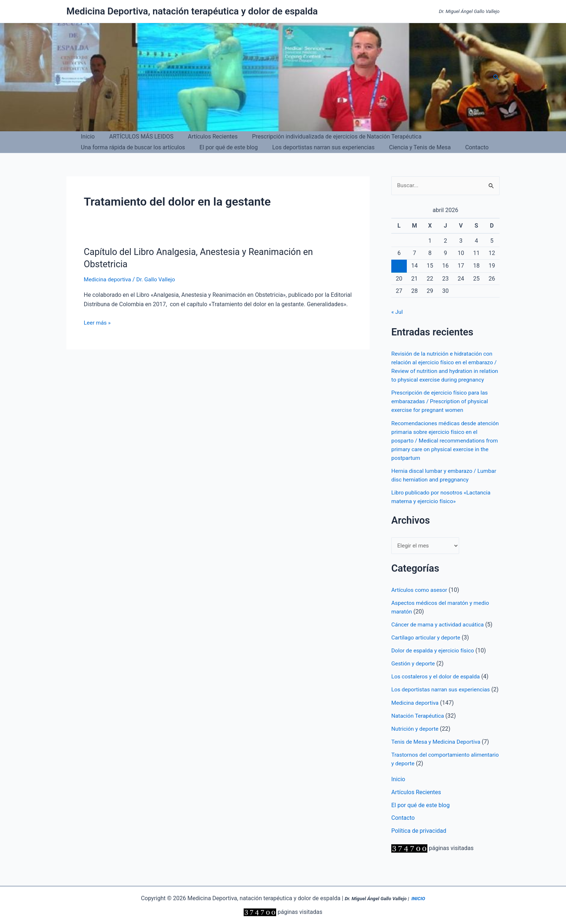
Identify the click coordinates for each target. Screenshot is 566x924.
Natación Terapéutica (419, 733)
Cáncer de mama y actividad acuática (439, 633)
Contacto (464, 147)
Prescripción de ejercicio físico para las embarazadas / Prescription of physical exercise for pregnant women (441, 410)
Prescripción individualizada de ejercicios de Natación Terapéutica (326, 137)
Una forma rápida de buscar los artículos (132, 147)
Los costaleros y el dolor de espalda (437, 685)
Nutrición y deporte (416, 746)
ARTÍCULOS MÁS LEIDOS (137, 137)
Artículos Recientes (206, 137)
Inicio (86, 137)
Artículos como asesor (420, 599)
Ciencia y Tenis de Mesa (410, 147)
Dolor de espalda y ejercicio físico (434, 659)
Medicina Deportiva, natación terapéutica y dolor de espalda (192, 11)
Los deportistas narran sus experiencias (316, 147)
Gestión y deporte (414, 672)
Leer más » (98, 323)
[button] (496, 77)
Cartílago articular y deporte (427, 646)
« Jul (397, 312)
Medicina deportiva (108, 279)
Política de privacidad (419, 848)
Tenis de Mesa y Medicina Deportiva (437, 759)
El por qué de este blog (225, 147)
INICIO (418, 899)
